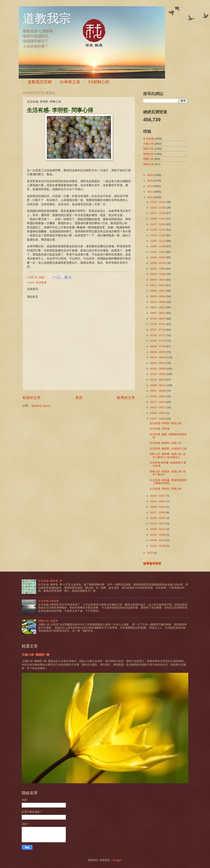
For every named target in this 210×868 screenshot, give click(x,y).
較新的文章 (32, 398)
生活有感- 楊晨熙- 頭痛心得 (166, 443)
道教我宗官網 (40, 82)
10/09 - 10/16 (158, 263)
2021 (150, 553)
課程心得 (148, 164)
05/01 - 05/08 (158, 391)
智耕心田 (148, 149)
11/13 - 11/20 (158, 235)
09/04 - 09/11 (158, 291)
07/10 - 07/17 (158, 335)
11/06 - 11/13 (158, 241)
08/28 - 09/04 (158, 296)
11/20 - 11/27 (158, 230)
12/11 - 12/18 (158, 213)
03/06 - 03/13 (158, 507)
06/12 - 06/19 (158, 357)
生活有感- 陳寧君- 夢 (50, 581)
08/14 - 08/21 (158, 307)
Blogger (117, 860)
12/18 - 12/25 (158, 208)
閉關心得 (148, 159)
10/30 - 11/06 (158, 246)
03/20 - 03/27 (158, 496)
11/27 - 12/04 (158, 224)
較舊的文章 (126, 398)
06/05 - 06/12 (158, 363)
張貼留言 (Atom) (41, 406)
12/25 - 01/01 (158, 202)
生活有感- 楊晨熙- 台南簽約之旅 (168, 449)
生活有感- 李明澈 (160, 429)
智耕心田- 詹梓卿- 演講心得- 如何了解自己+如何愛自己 (168, 455)
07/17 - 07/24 (158, 330)
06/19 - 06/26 (158, 352)
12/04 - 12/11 (158, 219)
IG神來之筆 (70, 82)
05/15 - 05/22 (158, 380)
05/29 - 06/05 (158, 369)
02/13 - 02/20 (158, 523)
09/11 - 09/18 (158, 285)
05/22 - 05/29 (158, 374)
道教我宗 (47, 18)
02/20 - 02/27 (158, 518)
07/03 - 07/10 (158, 341)
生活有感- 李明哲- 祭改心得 (166, 423)
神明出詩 (148, 154)
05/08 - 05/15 (158, 385)
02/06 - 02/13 (158, 529)
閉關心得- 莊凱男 (48, 621)
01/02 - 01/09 (158, 546)
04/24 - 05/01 (158, 396)
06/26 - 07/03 (158, 346)
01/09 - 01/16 (158, 540)
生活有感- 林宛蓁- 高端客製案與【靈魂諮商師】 (168, 482)
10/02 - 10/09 (158, 269)
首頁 (79, 398)
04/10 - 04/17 (158, 407)
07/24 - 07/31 (158, 324)
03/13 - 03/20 (158, 501)
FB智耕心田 (99, 82)
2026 (150, 175)
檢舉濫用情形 (152, 563)
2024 (150, 186)
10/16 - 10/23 (158, 257)
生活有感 (41, 282)
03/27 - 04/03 (158, 419)
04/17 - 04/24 (158, 402)
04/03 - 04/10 (158, 413)
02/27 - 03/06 (158, 512)
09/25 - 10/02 (158, 274)
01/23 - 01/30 (158, 535)
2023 (150, 192)
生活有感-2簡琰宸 (48, 601)
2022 (150, 197)
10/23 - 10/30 (158, 252)
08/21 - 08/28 (158, 302)
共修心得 (148, 144)
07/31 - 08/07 (158, 319)
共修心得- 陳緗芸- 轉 (36, 655)
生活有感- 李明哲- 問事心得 (166, 489)
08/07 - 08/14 (158, 313)
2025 (150, 181)
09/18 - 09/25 (158, 280)
